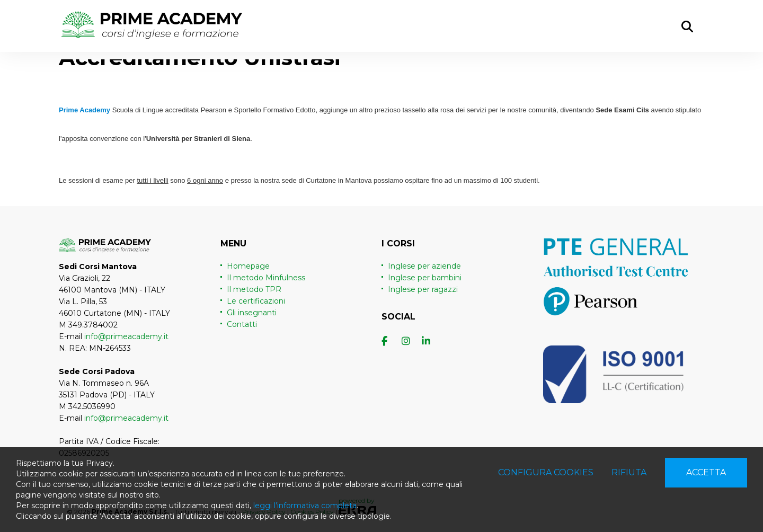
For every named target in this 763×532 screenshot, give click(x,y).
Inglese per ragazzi (423, 289)
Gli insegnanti (252, 313)
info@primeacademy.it (126, 336)
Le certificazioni (256, 301)
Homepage (248, 266)
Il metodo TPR (254, 289)
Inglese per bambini (425, 278)
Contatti (242, 324)
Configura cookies (546, 472)
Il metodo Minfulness (266, 278)
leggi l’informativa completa (305, 506)
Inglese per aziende (424, 266)
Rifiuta (629, 472)
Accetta (706, 472)
